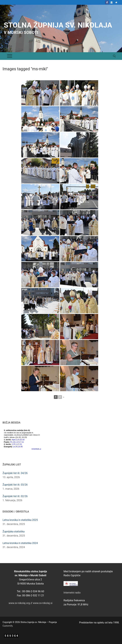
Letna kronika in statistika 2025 (20, 520)
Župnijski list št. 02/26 (15, 496)
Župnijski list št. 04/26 (15, 473)
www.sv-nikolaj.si (43, 603)
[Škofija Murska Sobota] (112, 2)
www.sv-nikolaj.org (19, 603)
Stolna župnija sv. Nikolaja (58, 25)
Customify (8, 626)
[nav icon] (10, 56)
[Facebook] (107, 2)
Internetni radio (72, 593)
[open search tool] (114, 56)
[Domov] (116, 2)
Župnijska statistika (14, 532)
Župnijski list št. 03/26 (15, 485)
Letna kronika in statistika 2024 (20, 543)
